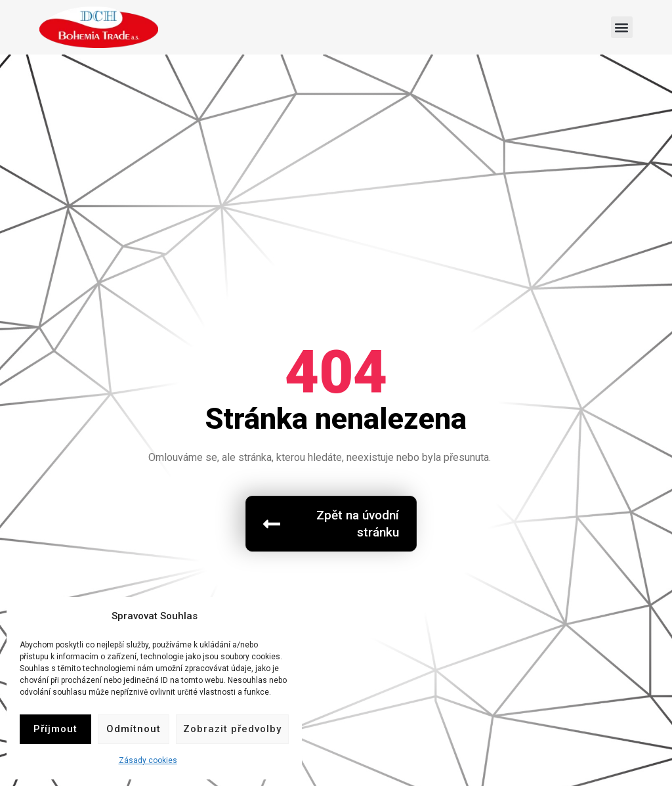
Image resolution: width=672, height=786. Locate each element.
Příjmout (55, 729)
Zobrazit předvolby (232, 729)
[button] (622, 27)
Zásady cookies (148, 760)
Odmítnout (134, 729)
